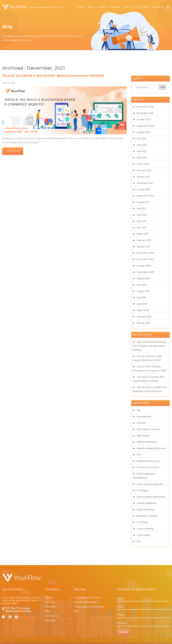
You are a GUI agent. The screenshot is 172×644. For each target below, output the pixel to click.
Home (81, 7)
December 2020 (143, 253)
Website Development (147, 461)
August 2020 (141, 278)
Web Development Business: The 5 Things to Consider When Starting (150, 346)
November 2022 (143, 113)
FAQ (137, 7)
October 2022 (142, 119)
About (91, 7)
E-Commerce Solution (146, 467)
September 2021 (143, 196)
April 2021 (140, 228)
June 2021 (140, 215)
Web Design (141, 436)
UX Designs (141, 491)
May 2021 (140, 221)
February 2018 (142, 317)
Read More (13, 151)
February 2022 (142, 170)
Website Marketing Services (149, 448)
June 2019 (140, 304)
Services (103, 7)
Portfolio (115, 7)
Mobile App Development (148, 484)
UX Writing (140, 522)
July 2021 (139, 209)
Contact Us (158, 7)
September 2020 (144, 272)
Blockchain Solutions (145, 516)
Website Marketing (145, 442)
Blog (146, 7)
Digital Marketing (144, 510)
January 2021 (141, 247)
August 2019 (141, 291)
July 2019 (139, 298)
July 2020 (140, 285)
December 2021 (143, 183)
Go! (163, 87)
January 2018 (141, 323)
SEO (137, 455)
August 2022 (141, 132)
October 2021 (142, 189)
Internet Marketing (145, 503)
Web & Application (85, 602)
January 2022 (141, 177)
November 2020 (143, 259)
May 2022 (140, 151)
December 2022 (143, 107)
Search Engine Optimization (149, 497)
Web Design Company (146, 429)
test (137, 541)
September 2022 (143, 126)
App (137, 410)
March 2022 (141, 164)
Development (142, 417)
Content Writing (143, 529)
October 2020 (142, 266)
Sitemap (50, 620)
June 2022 (140, 145)
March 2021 (141, 234)
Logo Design (141, 535)
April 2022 (140, 158)
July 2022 (140, 139)
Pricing (127, 7)
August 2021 (141, 202)
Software (139, 423)
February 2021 (142, 240)
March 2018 (141, 310)
